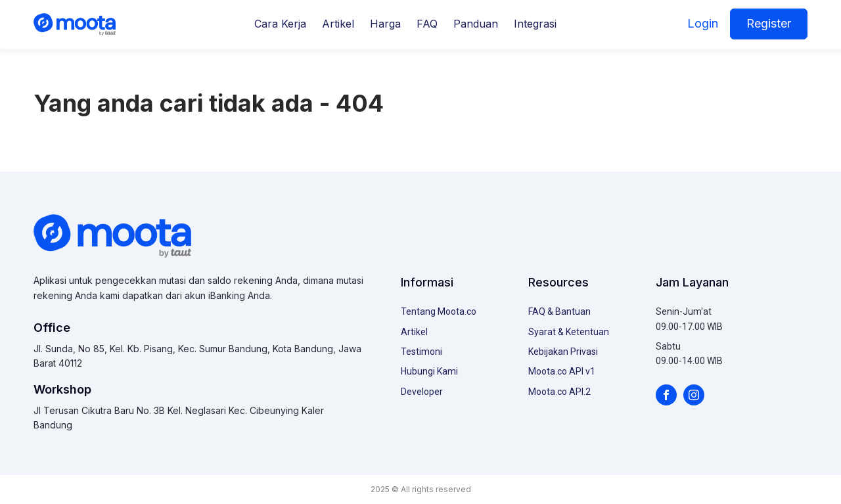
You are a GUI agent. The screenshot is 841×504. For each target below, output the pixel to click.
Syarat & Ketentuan (569, 332)
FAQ (427, 24)
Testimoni (421, 352)
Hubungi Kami (429, 371)
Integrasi (535, 24)
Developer (422, 392)
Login (703, 23)
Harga (385, 24)
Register (769, 23)
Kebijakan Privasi (563, 352)
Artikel (338, 24)
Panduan (476, 24)
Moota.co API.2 (559, 392)
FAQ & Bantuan (559, 311)
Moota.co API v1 (562, 371)
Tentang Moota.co (439, 311)
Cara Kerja (280, 24)
